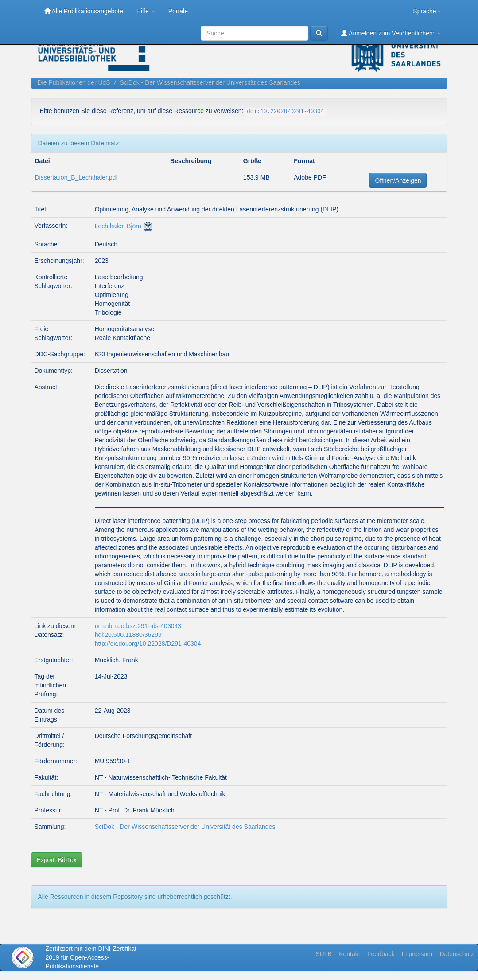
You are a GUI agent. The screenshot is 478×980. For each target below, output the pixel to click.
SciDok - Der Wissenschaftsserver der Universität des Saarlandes (210, 82)
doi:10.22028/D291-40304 (285, 112)
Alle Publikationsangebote (84, 11)
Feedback (381, 954)
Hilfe (146, 11)
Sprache (427, 11)
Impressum (417, 954)
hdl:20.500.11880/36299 (128, 635)
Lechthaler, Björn (118, 226)
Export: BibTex (57, 860)
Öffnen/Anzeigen (398, 180)
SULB (324, 954)
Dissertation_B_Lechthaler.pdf (76, 177)
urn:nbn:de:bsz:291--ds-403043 (138, 626)
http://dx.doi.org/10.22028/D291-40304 (148, 644)
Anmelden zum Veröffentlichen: (391, 33)
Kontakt (349, 954)
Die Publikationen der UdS (74, 82)
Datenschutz (457, 954)
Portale (178, 11)
